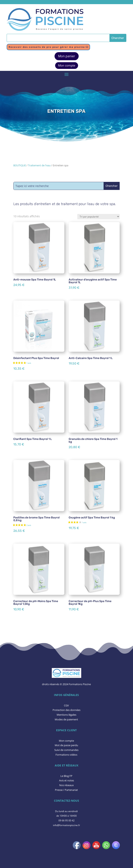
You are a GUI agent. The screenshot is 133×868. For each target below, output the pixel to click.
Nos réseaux (66, 785)
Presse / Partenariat (66, 790)
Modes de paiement (66, 719)
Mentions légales (66, 715)
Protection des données (66, 710)
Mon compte (67, 65)
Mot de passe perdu (66, 745)
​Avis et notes (66, 780)
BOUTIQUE (20, 165)
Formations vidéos (66, 755)
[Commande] (98, 217)
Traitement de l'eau (39, 165)
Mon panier (67, 56)
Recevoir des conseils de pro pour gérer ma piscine (47, 47)
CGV (66, 705)
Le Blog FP (66, 776)
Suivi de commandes (66, 750)
